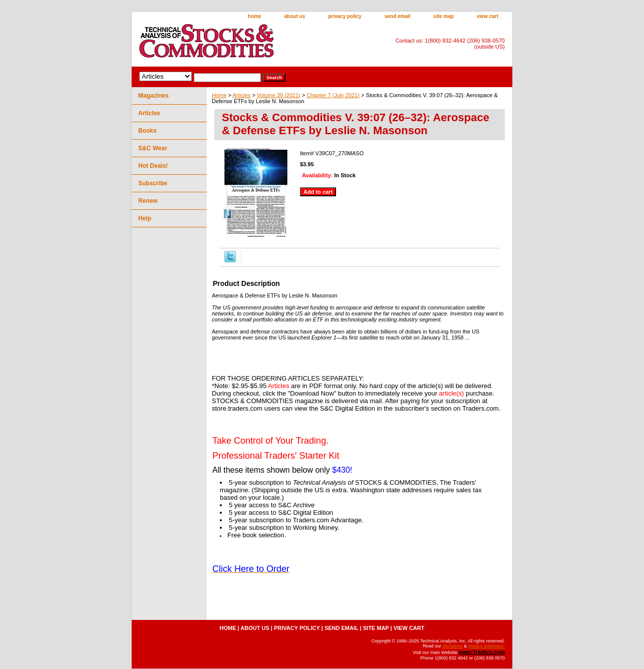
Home (219, 95)
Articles (241, 95)
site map (444, 16)
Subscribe (153, 183)
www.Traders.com (482, 652)
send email (398, 16)
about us (295, 16)
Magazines (153, 96)
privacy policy (345, 16)
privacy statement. (487, 646)
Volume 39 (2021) (279, 95)
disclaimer (452, 646)
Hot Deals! (153, 166)
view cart (488, 16)
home (255, 16)
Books (147, 131)
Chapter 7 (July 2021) (333, 95)
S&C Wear (153, 148)
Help (145, 218)
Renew (148, 201)
